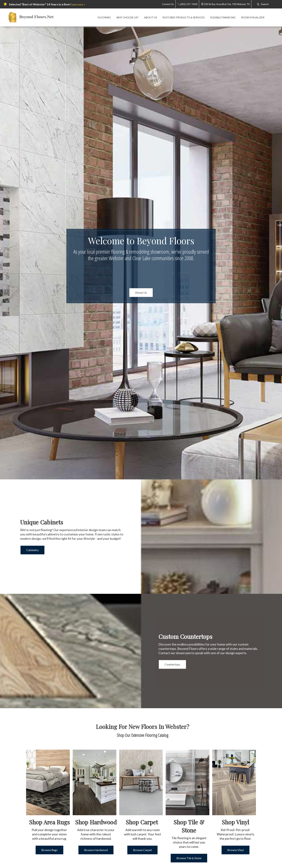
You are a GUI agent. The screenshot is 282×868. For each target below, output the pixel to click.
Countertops (172, 664)
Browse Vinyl (236, 850)
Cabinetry (32, 550)
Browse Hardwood (96, 850)
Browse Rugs (49, 850)
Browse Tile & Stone (189, 858)
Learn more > (78, 5)
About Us (141, 292)
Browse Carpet (142, 850)
